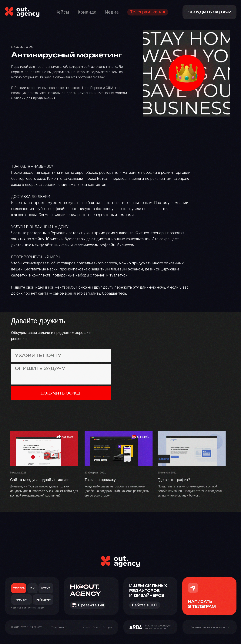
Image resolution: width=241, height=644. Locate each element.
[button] (57, 627)
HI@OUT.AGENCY (85, 590)
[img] (22, 12)
